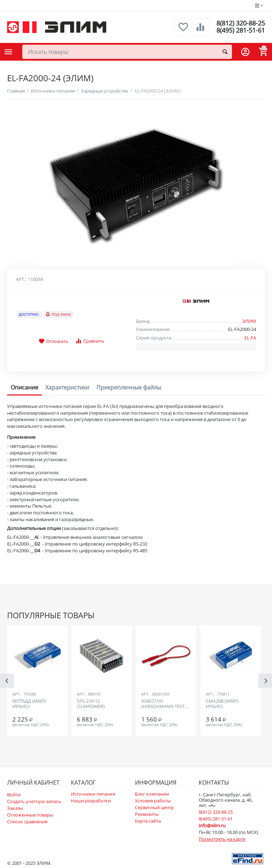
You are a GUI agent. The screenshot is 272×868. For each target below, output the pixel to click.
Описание (24, 387)
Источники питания (93, 794)
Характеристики (67, 387)
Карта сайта (148, 821)
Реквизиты (147, 814)
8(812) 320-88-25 (241, 23)
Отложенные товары (30, 815)
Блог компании (152, 794)
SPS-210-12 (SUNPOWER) (91, 704)
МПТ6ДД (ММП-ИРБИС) (30, 704)
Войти (14, 795)
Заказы (15, 808)
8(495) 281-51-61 (241, 31)
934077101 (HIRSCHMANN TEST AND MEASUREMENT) (164, 704)
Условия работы (153, 801)
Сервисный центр (154, 807)
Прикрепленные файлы (129, 387)
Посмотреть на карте (222, 839)
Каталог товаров (8, 52)
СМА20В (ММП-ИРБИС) (222, 704)
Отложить (53, 342)
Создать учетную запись (34, 801)
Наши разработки (91, 801)
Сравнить (90, 341)
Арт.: (21, 279)
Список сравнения (27, 822)
